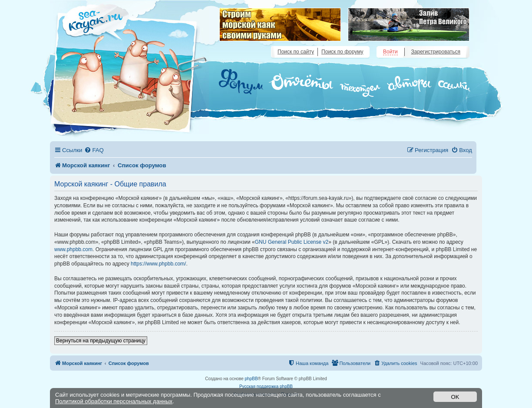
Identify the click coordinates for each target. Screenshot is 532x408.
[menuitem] (94, 150)
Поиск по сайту (296, 52)
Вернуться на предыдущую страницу (101, 341)
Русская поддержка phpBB (266, 386)
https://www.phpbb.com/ (158, 264)
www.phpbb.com (73, 249)
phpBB (251, 379)
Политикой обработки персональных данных (114, 401)
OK (455, 397)
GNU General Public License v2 (292, 242)
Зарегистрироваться (436, 52)
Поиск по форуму (342, 52)
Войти (390, 52)
